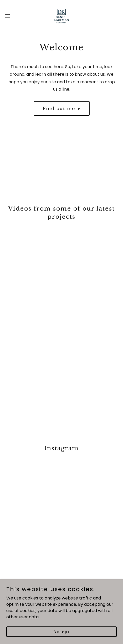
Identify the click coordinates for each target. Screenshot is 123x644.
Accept (61, 631)
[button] (11, 16)
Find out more (62, 108)
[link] (61, 16)
